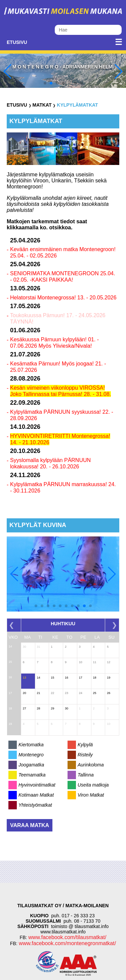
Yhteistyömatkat (35, 805)
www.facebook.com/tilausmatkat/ (67, 937)
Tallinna (86, 775)
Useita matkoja (93, 785)
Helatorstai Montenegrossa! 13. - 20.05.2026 (63, 298)
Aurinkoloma (91, 765)
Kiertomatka (31, 745)
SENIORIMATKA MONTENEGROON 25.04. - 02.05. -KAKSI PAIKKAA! (63, 277)
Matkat (42, 105)
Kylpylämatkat (77, 105)
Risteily (85, 755)
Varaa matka (30, 825)
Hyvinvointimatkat (37, 785)
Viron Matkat (91, 795)
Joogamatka (31, 765)
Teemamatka (32, 775)
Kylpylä (85, 745)
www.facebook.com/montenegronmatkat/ (67, 943)
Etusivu (17, 42)
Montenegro (31, 755)
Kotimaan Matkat (36, 795)
